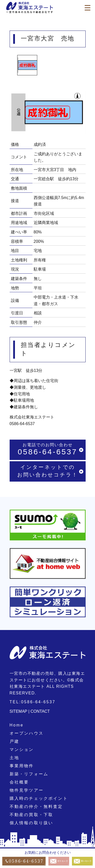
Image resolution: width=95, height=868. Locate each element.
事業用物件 (22, 766)
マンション (22, 750)
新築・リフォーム (29, 774)
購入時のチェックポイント (39, 798)
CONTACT (40, 711)
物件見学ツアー (27, 790)
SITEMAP (18, 711)
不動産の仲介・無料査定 (36, 807)
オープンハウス (27, 733)
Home (17, 725)
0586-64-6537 (22, 424)
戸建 (14, 741)
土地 (14, 758)
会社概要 (19, 782)
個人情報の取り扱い (32, 823)
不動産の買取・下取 (32, 815)
